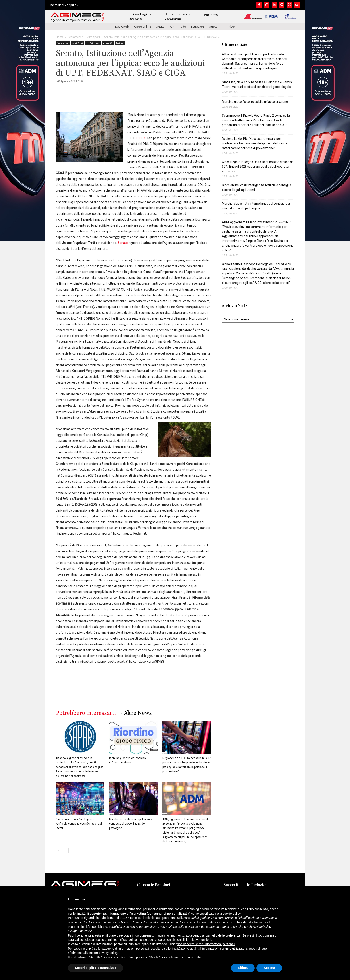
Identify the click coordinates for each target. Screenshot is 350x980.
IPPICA (141, 138)
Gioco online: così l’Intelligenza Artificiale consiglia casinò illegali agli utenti (79, 824)
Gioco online (143, 27)
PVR (172, 27)
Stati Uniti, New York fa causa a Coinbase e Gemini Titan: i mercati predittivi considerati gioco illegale (257, 84)
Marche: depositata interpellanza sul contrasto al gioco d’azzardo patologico (132, 824)
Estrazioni (198, 27)
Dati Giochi (122, 27)
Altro (232, 27)
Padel (183, 27)
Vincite (160, 27)
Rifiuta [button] (243, 968)
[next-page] (66, 850)
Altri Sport (94, 37)
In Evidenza (93, 43)
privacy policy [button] (108, 953)
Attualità (108, 43)
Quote (213, 27)
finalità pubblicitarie (94, 927)
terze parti (137, 918)
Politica (120, 43)
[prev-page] (59, 850)
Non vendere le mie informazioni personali (206, 944)
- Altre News (136, 713)
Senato (123, 243)
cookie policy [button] (232, 914)
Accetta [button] (269, 968)
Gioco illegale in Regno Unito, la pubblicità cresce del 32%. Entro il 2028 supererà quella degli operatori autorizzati (258, 167)
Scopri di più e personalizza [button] (96, 968)
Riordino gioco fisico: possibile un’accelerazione (255, 102)
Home (60, 37)
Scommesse (75, 37)
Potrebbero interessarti (86, 713)
